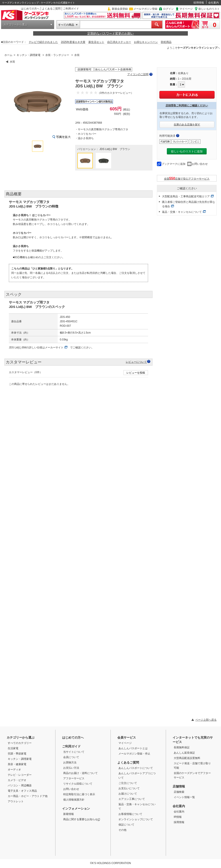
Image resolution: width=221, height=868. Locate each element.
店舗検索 (179, 792)
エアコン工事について (132, 799)
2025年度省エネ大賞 (73, 42)
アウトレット (16, 801)
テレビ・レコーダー (20, 775)
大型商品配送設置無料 (187, 758)
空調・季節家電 (17, 754)
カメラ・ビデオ (17, 780)
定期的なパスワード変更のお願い (110, 33)
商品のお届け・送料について (80, 773)
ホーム (8, 55)
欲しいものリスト (209, 9)
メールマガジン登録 (145, 9)
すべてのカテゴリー (20, 743)
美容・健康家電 (17, 764)
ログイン (168, 9)
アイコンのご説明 (138, 74)
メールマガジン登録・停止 (134, 754)
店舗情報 (179, 786)
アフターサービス (74, 778)
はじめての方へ (30, 9)
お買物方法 (70, 762)
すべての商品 (66, 25)
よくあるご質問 (51, 9)
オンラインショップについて (136, 819)
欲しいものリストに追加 (187, 151)
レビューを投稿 (136, 373)
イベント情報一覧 (184, 797)
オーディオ (14, 770)
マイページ (186, 9)
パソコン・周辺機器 (20, 785)
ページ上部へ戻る (206, 720)
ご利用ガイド (71, 9)
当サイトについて (74, 752)
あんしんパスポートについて (136, 768)
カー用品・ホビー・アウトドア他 (28, 796)
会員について (71, 757)
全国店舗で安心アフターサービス (187, 178)
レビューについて (136, 362)
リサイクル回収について (78, 784)
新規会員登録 (120, 9)
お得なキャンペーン (146, 42)
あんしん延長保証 (184, 753)
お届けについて (128, 794)
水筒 (77, 55)
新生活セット (96, 42)
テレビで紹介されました (43, 42)
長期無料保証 (182, 747)
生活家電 (13, 748)
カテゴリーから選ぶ (15, 25)
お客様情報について (130, 814)
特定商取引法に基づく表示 (79, 794)
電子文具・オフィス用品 (22, 791)
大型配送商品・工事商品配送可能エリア (186, 196)
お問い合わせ (200, 164)
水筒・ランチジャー (57, 55)
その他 (122, 830)
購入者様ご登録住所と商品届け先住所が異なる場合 (189, 204)
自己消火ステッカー (119, 42)
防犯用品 (166, 42)
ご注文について (128, 783)
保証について (126, 825)
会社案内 (213, 3)
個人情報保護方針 (74, 800)
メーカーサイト (54, 348)
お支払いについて (129, 788)
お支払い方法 (71, 768)
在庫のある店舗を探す (187, 125)
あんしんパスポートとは (133, 748)
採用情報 (199, 3)
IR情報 (178, 817)
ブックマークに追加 (173, 164)
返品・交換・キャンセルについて (182, 212)
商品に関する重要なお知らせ (82, 819)
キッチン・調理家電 (29, 55)
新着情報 (69, 814)
